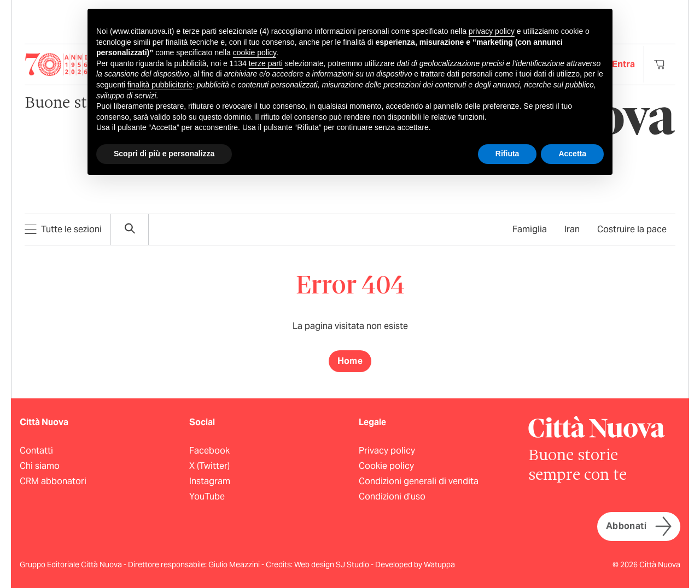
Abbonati (639, 527)
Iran (572, 229)
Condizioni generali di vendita (419, 481)
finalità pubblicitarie (160, 85)
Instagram (210, 481)
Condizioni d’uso (392, 496)
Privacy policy (387, 451)
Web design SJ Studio (332, 565)
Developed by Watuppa (415, 565)
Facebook (209, 451)
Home (350, 361)
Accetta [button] (572, 154)
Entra (623, 64)
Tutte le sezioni (63, 229)
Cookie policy (386, 466)
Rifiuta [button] (507, 154)
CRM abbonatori (53, 481)
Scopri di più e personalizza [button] (164, 154)
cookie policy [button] (255, 52)
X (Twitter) (209, 466)
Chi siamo (40, 466)
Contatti (36, 451)
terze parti (266, 63)
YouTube (207, 496)
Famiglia (530, 229)
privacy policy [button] (492, 31)
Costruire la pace (632, 229)
